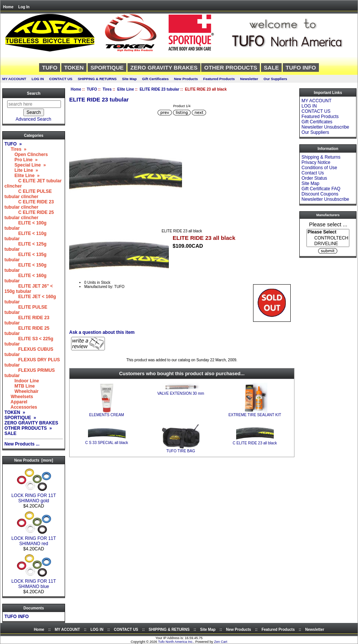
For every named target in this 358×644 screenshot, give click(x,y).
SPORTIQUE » (20, 418)
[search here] (34, 104)
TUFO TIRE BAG (181, 451)
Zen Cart (221, 642)
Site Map (129, 79)
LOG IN (38, 79)
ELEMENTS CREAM (107, 415)
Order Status (314, 178)
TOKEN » (15, 412)
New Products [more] (34, 460)
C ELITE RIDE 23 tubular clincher (29, 205)
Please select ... (328, 224)
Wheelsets (19, 397)
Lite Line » (21, 170)
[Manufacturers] (328, 238)
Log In (24, 7)
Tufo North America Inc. (176, 642)
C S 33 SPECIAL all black (106, 443)
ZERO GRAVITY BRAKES (164, 67)
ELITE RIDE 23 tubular (159, 89)
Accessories (21, 407)
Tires (107, 89)
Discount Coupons (320, 194)
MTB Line (20, 386)
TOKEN (74, 67)
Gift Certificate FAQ (321, 189)
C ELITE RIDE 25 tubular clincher (29, 215)
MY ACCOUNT (14, 79)
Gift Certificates (155, 79)
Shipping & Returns (321, 157)
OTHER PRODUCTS (231, 67)
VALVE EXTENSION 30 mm (181, 393)
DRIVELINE (328, 244)
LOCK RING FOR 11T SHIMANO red (34, 539)
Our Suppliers (275, 79)
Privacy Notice (316, 162)
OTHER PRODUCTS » (28, 428)
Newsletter (249, 79)
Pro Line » (21, 160)
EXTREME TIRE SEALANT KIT (255, 415)
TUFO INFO (301, 67)
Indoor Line (22, 381)
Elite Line (126, 89)
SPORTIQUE (107, 67)
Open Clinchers (26, 155)
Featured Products (219, 79)
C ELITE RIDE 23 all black (255, 443)
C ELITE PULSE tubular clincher (28, 194)
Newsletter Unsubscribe (325, 127)
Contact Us (313, 173)
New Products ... (22, 444)
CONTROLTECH (328, 238)
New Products (186, 79)
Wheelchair (22, 391)
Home (8, 7)
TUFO (92, 89)
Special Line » (25, 165)
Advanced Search (34, 119)
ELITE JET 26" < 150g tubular (29, 289)
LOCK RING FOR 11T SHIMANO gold (34, 496)
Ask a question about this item (102, 332)
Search (33, 93)
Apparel (16, 402)
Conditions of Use (319, 168)
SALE (272, 67)
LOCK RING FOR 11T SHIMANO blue (34, 582)
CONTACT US (61, 79)
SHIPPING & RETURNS (97, 79)
